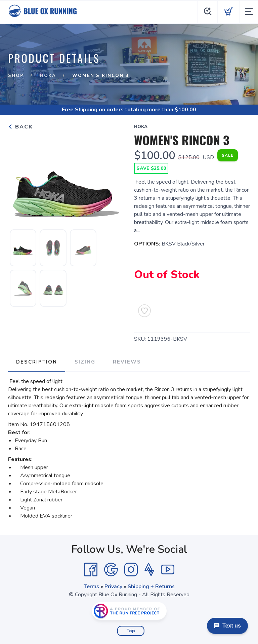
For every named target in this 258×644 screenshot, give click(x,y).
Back (20, 127)
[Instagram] (131, 570)
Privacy (113, 586)
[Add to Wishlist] (144, 311)
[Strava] (149, 570)
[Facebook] (91, 570)
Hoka (48, 76)
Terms (91, 586)
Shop (16, 76)
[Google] (111, 570)
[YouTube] (168, 570)
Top (131, 631)
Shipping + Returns (151, 586)
